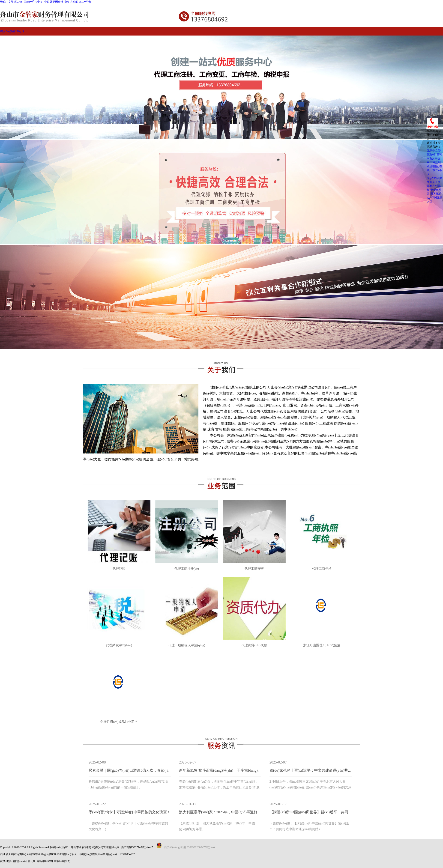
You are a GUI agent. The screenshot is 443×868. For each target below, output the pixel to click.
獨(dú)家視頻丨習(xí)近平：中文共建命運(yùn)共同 (311, 770)
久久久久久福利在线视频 (434, 186)
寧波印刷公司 (62, 861)
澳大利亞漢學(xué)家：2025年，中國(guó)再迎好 (218, 812)
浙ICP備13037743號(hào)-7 (137, 847)
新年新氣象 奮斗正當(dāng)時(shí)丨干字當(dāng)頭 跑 (223, 770)
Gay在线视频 (435, 178)
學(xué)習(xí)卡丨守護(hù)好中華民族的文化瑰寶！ (130, 812)
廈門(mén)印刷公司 (24, 861)
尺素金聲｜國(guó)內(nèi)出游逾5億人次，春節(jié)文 (132, 770)
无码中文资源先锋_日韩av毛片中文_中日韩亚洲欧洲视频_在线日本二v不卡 (46, 2)
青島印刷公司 (45, 861)
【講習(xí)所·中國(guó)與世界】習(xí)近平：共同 (309, 812)
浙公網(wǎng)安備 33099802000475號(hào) (189, 847)
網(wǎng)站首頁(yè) (12, 31)
